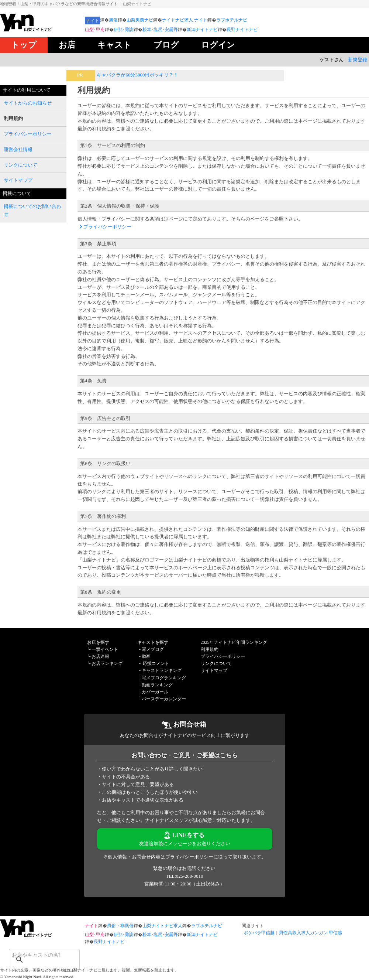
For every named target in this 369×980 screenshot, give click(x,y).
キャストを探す (153, 642)
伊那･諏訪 (124, 30)
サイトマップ (214, 670)
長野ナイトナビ (242, 30)
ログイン (218, 45)
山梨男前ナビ (140, 20)
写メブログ (153, 649)
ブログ (166, 45)
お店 (67, 45)
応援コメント (156, 663)
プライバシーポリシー (104, 227)
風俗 (113, 20)
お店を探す (98, 642)
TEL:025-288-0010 (184, 876)
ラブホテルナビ (232, 20)
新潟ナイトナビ (202, 30)
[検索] (35, 955)
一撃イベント (105, 649)
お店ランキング (107, 663)
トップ (24, 45)
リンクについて (216, 663)
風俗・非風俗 (120, 926)
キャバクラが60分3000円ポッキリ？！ (137, 75)
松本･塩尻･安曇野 (160, 30)
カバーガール (155, 692)
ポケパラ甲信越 (259, 933)
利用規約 (210, 649)
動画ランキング (157, 685)
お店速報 (100, 656)
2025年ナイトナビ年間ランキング (234, 642)
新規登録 (358, 60)
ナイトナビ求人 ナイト (185, 20)
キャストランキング (162, 670)
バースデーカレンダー (164, 699)
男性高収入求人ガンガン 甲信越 (311, 933)
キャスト (114, 45)
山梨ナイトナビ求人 (162, 926)
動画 (146, 656)
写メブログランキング (164, 678)
